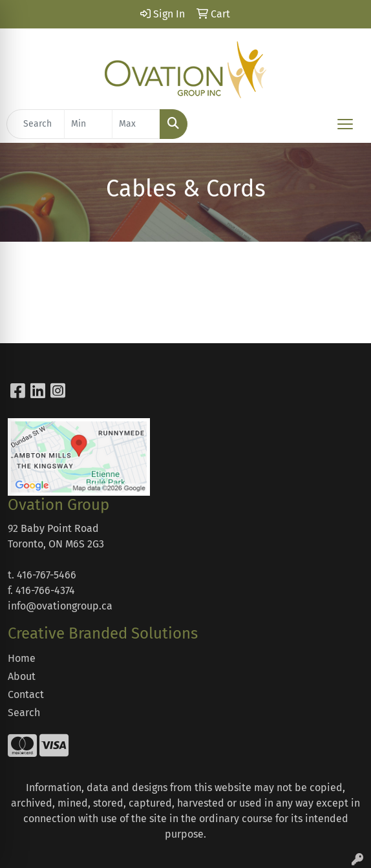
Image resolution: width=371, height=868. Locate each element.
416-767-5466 (47, 575)
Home (22, 658)
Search (24, 713)
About (22, 676)
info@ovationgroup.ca (60, 606)
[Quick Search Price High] (136, 124)
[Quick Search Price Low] (88, 124)
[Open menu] (345, 124)
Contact (26, 694)
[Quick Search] (36, 124)
